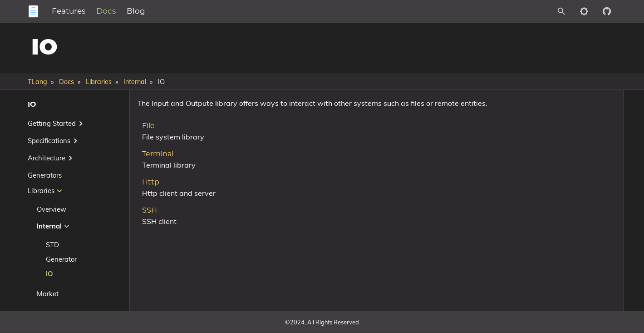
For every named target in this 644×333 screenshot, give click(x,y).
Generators (45, 175)
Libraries (99, 82)
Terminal (154, 166)
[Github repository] (607, 11)
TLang (37, 82)
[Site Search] (521, 11)
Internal (135, 82)
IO (49, 274)
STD (52, 245)
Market (48, 294)
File (145, 138)
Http (147, 194)
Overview (52, 209)
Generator (61, 259)
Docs (144, 11)
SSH (146, 223)
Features (106, 11)
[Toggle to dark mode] (584, 11)
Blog (174, 11)
